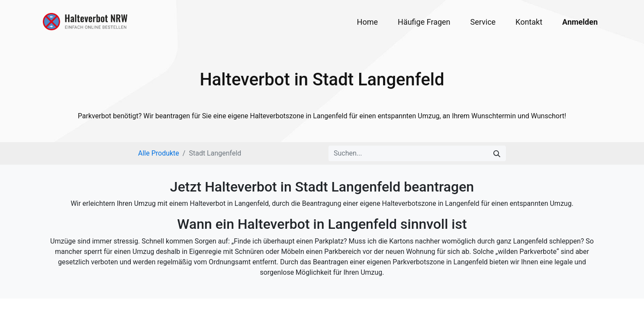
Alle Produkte (159, 153)
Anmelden (580, 22)
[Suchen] (497, 153)
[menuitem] (367, 22)
